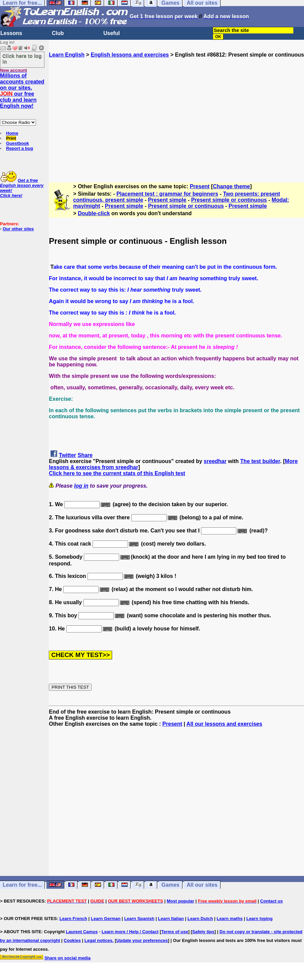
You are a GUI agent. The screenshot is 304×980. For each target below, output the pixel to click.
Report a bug (20, 148)
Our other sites (18, 229)
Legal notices (98, 940)
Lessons (11, 33)
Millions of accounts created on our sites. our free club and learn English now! (22, 91)
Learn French (73, 919)
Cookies (72, 940)
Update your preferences (142, 940)
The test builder (260, 461)
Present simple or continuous (229, 200)
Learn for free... (22, 885)
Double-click (94, 213)
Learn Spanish (139, 919)
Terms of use (175, 932)
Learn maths (230, 919)
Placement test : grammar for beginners (167, 194)
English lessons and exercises (130, 55)
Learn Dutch (200, 919)
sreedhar (215, 461)
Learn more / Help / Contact (130, 932)
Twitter (67, 455)
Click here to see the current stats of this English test (117, 473)
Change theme (231, 186)
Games (171, 885)
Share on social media (67, 958)
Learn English (67, 55)
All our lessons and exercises (224, 724)
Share (85, 455)
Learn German (106, 919)
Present (200, 186)
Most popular (180, 901)
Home (12, 133)
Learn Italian (171, 919)
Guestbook (18, 143)
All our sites (202, 885)
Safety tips (203, 932)
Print (11, 138)
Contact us (272, 901)
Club (58, 33)
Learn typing (260, 919)
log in (81, 486)
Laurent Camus (82, 932)
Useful (112, 33)
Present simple (167, 200)
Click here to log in (22, 59)
